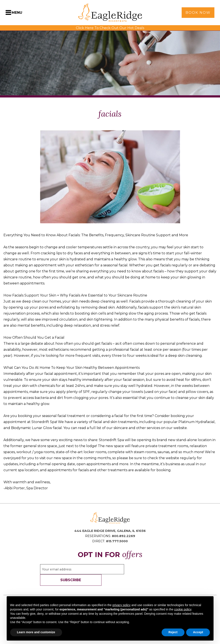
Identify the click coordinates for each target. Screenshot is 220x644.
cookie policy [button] (183, 609)
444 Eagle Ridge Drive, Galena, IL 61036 (110, 531)
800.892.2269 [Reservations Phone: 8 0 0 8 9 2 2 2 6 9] (123, 536)
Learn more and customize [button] (36, 632)
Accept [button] (198, 632)
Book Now (198, 13)
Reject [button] (173, 632)
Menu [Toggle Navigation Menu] (17, 13)
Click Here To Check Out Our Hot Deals (110, 28)
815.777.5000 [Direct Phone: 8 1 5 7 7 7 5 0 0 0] (117, 541)
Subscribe (71, 580)
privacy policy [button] (122, 605)
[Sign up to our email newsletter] (82, 569)
